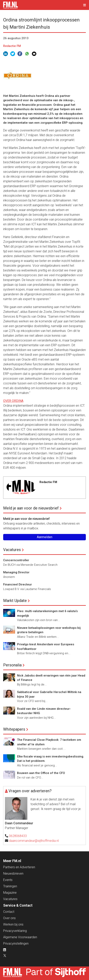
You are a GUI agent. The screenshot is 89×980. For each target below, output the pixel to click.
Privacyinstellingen (16, 944)
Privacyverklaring (15, 931)
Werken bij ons (13, 924)
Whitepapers (14, 729)
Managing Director (16, 572)
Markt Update (15, 601)
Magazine (10, 893)
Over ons (9, 918)
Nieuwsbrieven (13, 874)
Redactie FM (12, 46)
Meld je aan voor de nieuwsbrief (31, 508)
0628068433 (18, 836)
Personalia (12, 665)
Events (8, 880)
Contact (9, 912)
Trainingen (10, 886)
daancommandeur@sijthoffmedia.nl (34, 841)
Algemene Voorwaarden (20, 937)
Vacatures (12, 550)
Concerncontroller (16, 560)
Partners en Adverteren (19, 867)
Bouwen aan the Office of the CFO (41, 773)
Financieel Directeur (18, 584)
